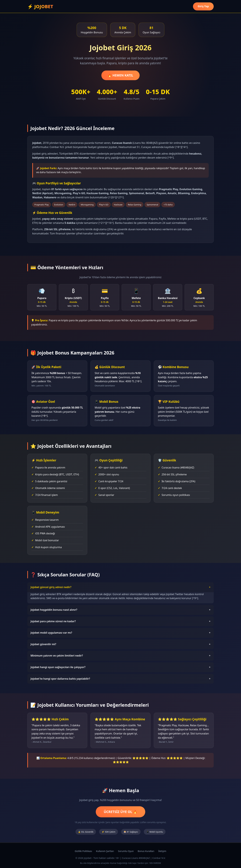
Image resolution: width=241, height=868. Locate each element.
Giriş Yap (203, 6)
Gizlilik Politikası (83, 851)
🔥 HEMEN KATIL (121, 75)
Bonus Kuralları (146, 851)
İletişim (162, 851)
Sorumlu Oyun (126, 851)
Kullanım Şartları (105, 851)
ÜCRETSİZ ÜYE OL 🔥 (121, 812)
